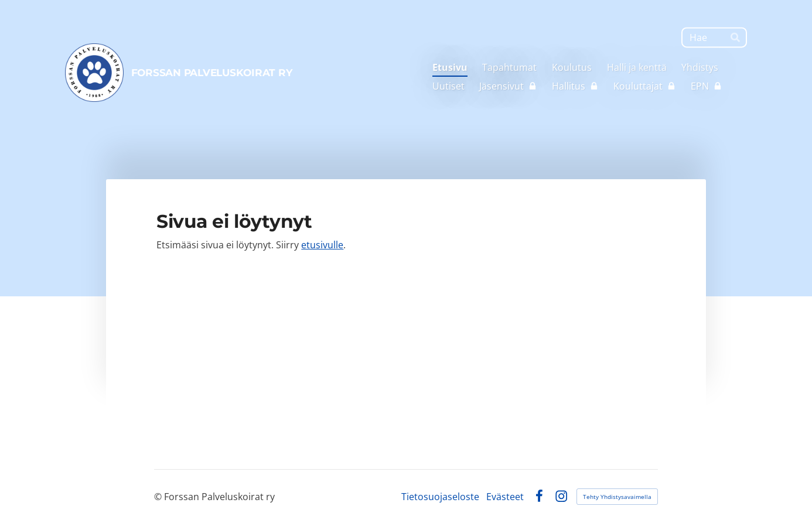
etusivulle (322, 245)
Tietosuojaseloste (440, 497)
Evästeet (505, 497)
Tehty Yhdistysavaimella (617, 497)
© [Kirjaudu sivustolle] (159, 497)
